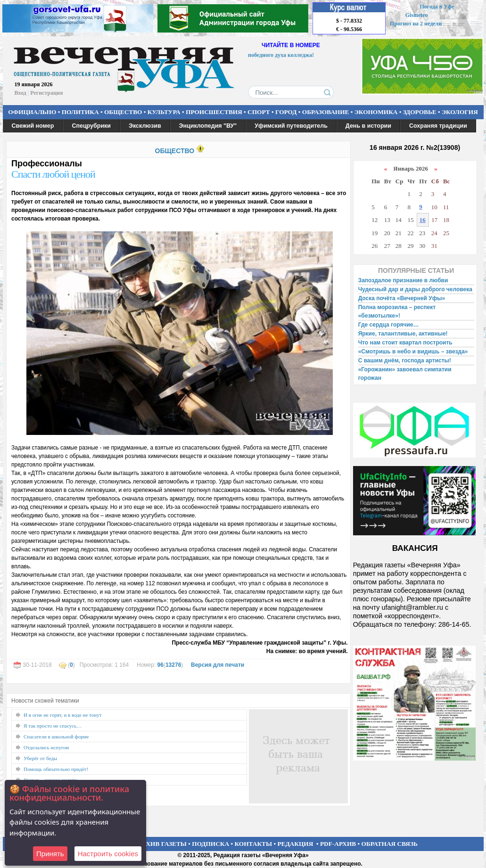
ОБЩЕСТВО (123, 112)
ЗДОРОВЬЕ (420, 112)
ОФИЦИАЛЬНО (32, 112)
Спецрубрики (91, 126)
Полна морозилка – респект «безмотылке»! (397, 311)
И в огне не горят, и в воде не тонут (62, 715)
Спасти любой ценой (53, 174)
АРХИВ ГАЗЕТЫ (162, 844)
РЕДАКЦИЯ (295, 844)
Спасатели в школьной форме (56, 737)
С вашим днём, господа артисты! (405, 360)
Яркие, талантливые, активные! (403, 334)
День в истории (368, 126)
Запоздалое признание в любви (403, 280)
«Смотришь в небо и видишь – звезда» (413, 352)
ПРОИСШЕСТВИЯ (214, 112)
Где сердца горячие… (389, 325)
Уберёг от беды (40, 758)
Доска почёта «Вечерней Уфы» (402, 298)
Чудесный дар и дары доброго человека (415, 289)
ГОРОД (286, 112)
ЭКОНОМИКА (376, 112)
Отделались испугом (46, 747)
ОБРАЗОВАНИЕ (326, 112)
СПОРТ (259, 112)
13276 (173, 665)
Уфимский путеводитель (291, 126)
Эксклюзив (145, 126)
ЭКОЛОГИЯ (460, 112)
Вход (21, 93)
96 (161, 665)
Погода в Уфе (437, 7)
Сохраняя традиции (438, 126)
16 (423, 220)
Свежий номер (33, 126)
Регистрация (46, 93)
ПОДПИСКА (210, 844)
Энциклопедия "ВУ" (208, 126)
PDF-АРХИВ (338, 844)
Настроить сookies (108, 854)
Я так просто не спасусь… (53, 726)
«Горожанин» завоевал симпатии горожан (405, 374)
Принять (50, 854)
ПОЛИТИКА (80, 112)
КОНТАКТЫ (254, 844)
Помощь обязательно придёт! (56, 769)
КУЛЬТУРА (164, 112)
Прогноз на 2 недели (416, 24)
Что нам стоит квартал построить (405, 343)
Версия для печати (218, 665)
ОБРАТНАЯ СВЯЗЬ (390, 844)
